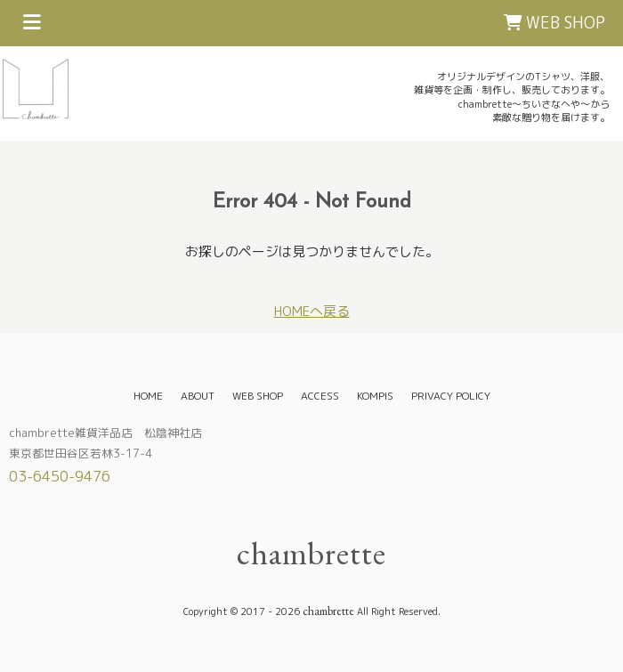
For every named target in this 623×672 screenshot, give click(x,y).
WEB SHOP (554, 23)
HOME (148, 396)
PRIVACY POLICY (451, 396)
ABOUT (198, 396)
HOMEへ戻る (312, 311)
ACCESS (320, 396)
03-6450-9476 (60, 476)
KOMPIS (375, 396)
